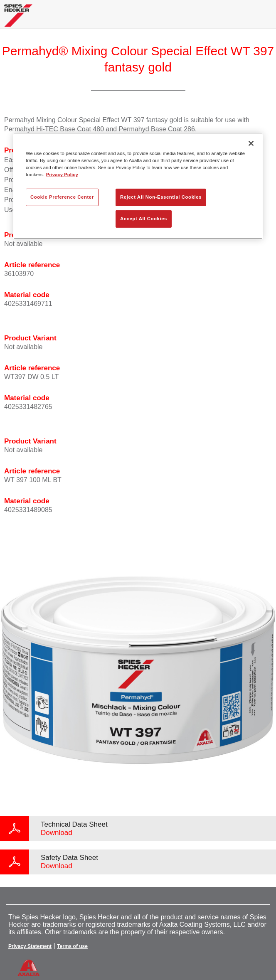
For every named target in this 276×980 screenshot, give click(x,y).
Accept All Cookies (144, 219)
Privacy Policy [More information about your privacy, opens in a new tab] (62, 175)
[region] (138, 186)
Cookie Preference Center (62, 197)
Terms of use (72, 946)
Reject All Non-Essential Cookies (161, 197)
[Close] (251, 143)
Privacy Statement (30, 946)
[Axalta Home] (18, 19)
